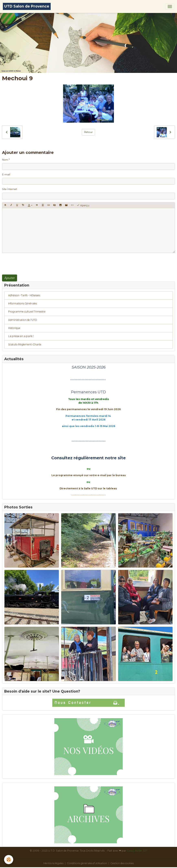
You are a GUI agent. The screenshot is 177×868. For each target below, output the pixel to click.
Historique (14, 328)
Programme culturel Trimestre (27, 312)
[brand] (27, 6)
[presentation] (33, 264)
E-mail (6, 175)
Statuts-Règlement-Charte (25, 344)
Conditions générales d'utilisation (87, 863)
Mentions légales (53, 863)
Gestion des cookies (122, 863)
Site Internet (10, 189)
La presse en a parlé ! (21, 336)
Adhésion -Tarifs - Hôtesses (24, 295)
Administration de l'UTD (23, 320)
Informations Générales (22, 303)
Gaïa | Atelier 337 (137, 851)
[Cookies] (9, 860)
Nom (5, 160)
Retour (88, 132)
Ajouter (10, 278)
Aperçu (83, 205)
